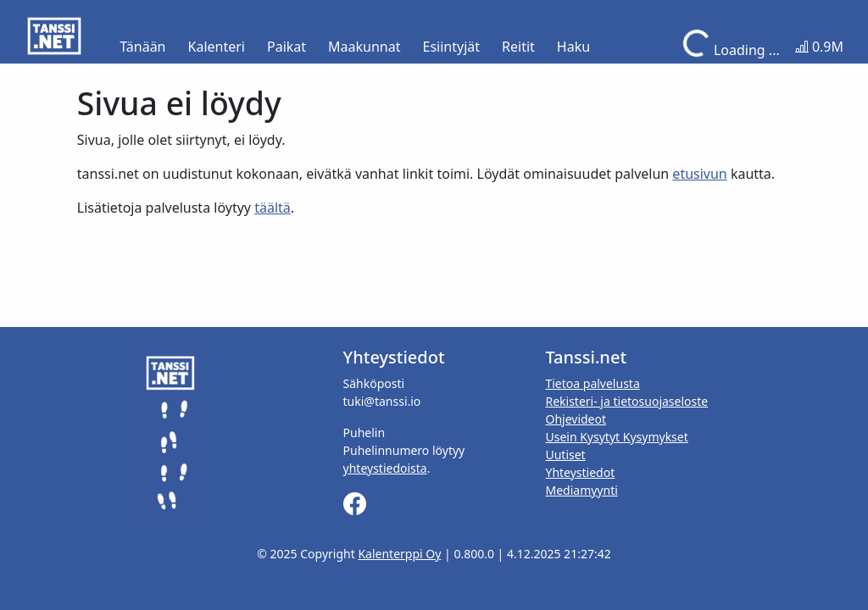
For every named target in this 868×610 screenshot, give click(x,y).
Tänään (142, 47)
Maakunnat (364, 47)
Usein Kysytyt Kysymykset (616, 437)
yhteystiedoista (385, 468)
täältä (273, 208)
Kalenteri (217, 47)
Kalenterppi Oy (399, 554)
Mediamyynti (581, 490)
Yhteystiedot (580, 472)
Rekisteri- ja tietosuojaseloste (626, 401)
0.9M (819, 47)
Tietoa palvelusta (592, 383)
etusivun (699, 174)
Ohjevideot (576, 419)
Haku (573, 47)
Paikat (287, 47)
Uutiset (565, 455)
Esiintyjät (452, 47)
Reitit (518, 47)
